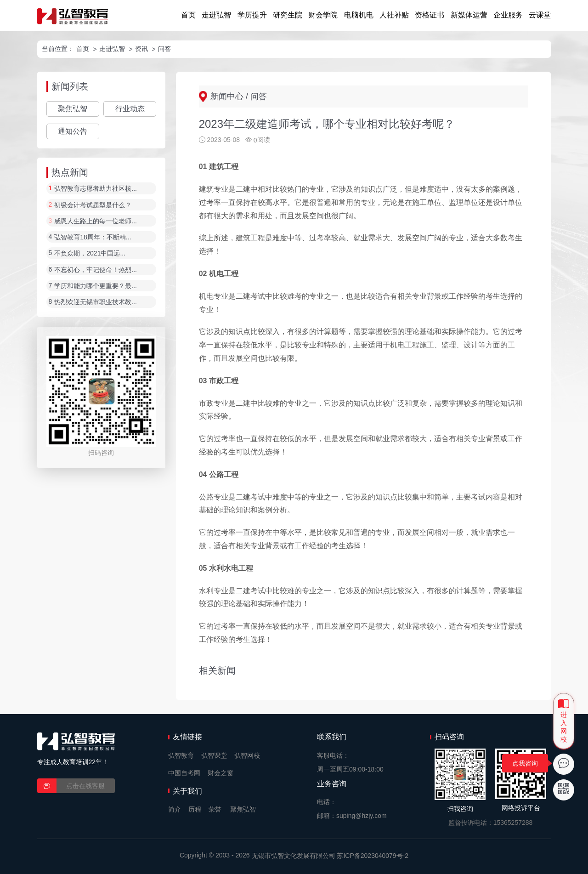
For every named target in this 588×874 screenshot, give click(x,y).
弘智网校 (247, 755)
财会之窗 (220, 773)
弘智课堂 (214, 755)
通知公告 (73, 131)
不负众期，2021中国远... (90, 254)
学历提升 (252, 15)
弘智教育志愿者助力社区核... (96, 189)
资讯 (141, 49)
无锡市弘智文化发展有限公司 (294, 856)
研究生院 (288, 15)
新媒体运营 (469, 15)
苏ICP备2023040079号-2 (373, 856)
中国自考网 (184, 773)
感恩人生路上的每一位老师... (96, 221)
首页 (188, 15)
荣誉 (215, 809)
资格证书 (430, 15)
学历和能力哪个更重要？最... (96, 286)
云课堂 (540, 15)
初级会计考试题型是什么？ (93, 205)
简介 (175, 809)
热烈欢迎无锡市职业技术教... (96, 302)
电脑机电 (359, 15)
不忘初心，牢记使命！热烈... (96, 270)
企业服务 (508, 15)
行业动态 (130, 109)
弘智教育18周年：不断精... (93, 237)
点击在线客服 (85, 786)
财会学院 (323, 15)
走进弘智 (216, 15)
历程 (195, 809)
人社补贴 (394, 15)
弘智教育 (181, 755)
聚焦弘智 (73, 109)
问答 (164, 49)
